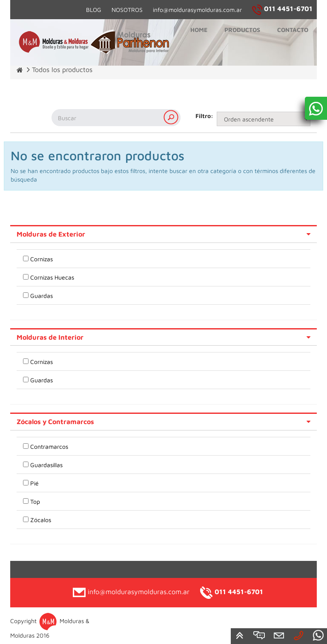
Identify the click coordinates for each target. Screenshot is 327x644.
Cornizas (42, 259)
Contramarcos (49, 446)
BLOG (94, 10)
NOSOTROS (127, 10)
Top (35, 501)
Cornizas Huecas (52, 277)
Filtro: (203, 116)
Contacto (293, 30)
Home (199, 30)
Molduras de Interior (50, 337)
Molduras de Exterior (51, 234)
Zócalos (41, 520)
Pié (34, 483)
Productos (242, 30)
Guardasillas (46, 465)
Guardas (42, 296)
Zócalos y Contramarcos (55, 422)
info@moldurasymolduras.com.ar (197, 10)
